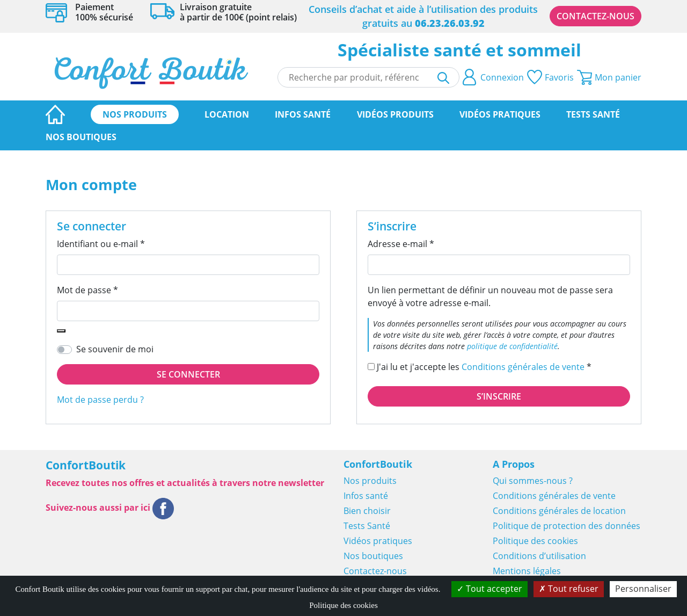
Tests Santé (593, 114)
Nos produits (135, 114)
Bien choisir (367, 511)
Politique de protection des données (567, 526)
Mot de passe (110, 290)
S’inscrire (499, 396)
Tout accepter (489, 589)
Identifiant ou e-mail (123, 244)
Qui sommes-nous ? (533, 481)
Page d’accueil (55, 114)
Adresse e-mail (423, 244)
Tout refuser (569, 589)
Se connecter (188, 374)
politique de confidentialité (512, 346)
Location (227, 114)
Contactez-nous (595, 16)
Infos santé (303, 114)
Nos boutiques (81, 137)
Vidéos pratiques (500, 114)
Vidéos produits (395, 114)
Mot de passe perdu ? (100, 400)
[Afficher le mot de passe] (61, 331)
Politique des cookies (535, 541)
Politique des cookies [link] (343, 605)
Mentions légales (527, 571)
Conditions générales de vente (523, 367)
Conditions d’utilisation (539, 556)
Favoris (550, 77)
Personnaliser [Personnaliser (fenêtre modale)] (643, 589)
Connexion (493, 77)
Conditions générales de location (559, 511)
